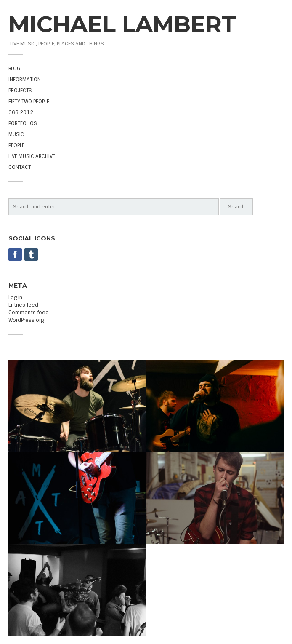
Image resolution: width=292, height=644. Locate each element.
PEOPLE (16, 145)
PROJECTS (20, 91)
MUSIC (16, 134)
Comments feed (29, 313)
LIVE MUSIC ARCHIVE (32, 156)
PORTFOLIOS (23, 123)
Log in (15, 297)
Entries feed (23, 305)
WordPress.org (26, 320)
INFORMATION (25, 80)
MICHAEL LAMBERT (122, 24)
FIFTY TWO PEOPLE (29, 102)
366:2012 (21, 112)
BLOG (14, 69)
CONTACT (20, 167)
